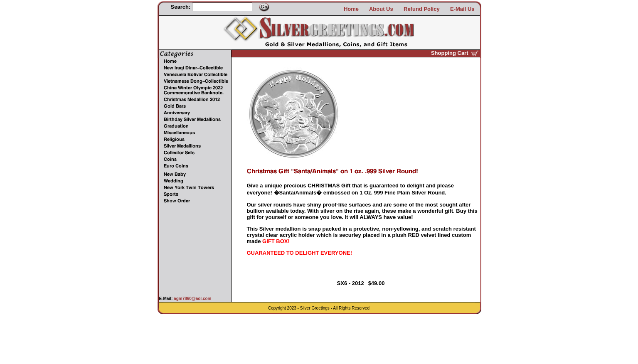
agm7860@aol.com (192, 299)
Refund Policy (422, 9)
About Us (381, 9)
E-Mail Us (462, 9)
